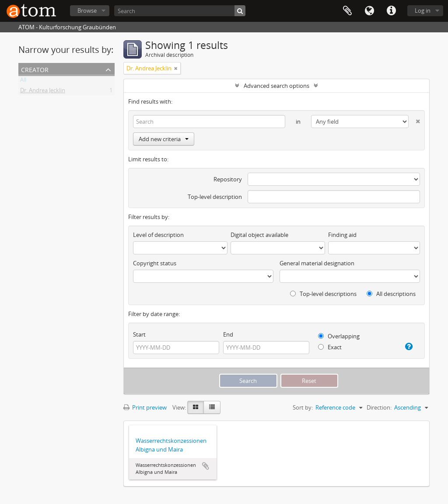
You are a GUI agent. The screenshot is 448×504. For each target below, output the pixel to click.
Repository (228, 179)
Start (139, 334)
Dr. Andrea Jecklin (43, 92)
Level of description (158, 235)
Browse (87, 10)
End (228, 334)
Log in (423, 10)
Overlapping (339, 336)
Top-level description (215, 197)
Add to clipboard (206, 466)
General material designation (317, 263)
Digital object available (259, 235)
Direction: (379, 407)
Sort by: (303, 407)
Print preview (145, 407)
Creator (35, 69)
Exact (330, 347)
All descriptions (391, 294)
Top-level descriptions (323, 294)
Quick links (391, 11)
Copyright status (155, 263)
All (23, 81)
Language (369, 11)
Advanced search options (276, 86)
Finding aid (342, 235)
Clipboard (347, 11)
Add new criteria (164, 139)
